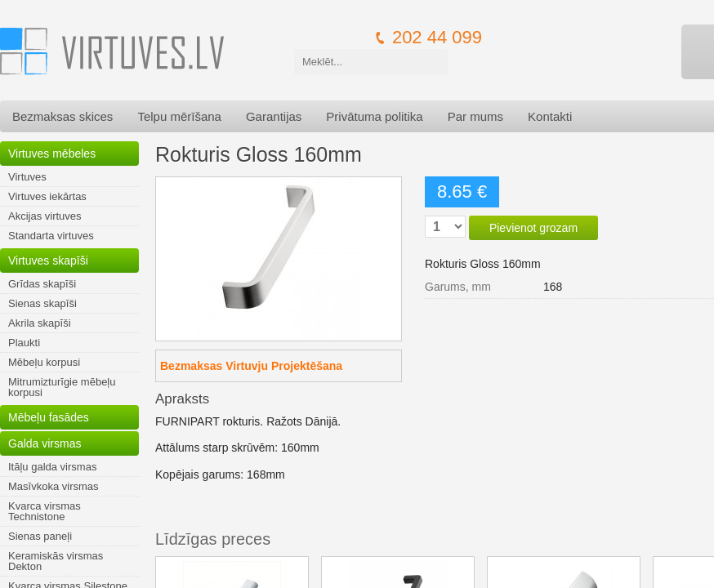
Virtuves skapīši (48, 261)
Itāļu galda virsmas (52, 467)
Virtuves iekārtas (47, 196)
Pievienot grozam (533, 228)
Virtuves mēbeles (52, 154)
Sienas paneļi (40, 536)
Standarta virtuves (51, 236)
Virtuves (27, 177)
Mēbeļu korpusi (44, 362)
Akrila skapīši (40, 323)
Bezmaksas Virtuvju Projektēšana (251, 366)
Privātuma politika (374, 116)
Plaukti (24, 343)
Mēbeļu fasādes (49, 417)
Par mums (475, 116)
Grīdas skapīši (42, 284)
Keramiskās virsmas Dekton (56, 561)
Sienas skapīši (42, 303)
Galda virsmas (45, 443)
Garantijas (274, 116)
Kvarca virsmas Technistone (45, 511)
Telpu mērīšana (179, 116)
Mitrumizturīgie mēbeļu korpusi (62, 387)
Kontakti (550, 116)
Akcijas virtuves (45, 216)
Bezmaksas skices (62, 116)
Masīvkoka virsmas (54, 486)
